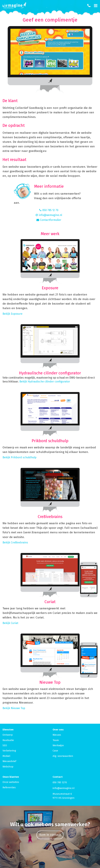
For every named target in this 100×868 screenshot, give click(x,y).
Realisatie (8, 740)
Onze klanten (11, 777)
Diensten (8, 730)
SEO (5, 745)
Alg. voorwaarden (63, 756)
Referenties (9, 787)
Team (56, 740)
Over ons (58, 730)
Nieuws (57, 735)
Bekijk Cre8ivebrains (15, 542)
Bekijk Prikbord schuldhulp (19, 457)
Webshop (8, 767)
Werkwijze (58, 745)
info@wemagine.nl (64, 788)
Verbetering (9, 751)
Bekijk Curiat (10, 623)
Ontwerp (8, 735)
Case (55, 751)
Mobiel (6, 756)
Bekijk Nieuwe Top (14, 708)
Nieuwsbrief (9, 761)
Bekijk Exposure (12, 314)
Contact (58, 777)
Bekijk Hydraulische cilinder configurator (45, 382)
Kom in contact (50, 835)
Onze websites (11, 782)
